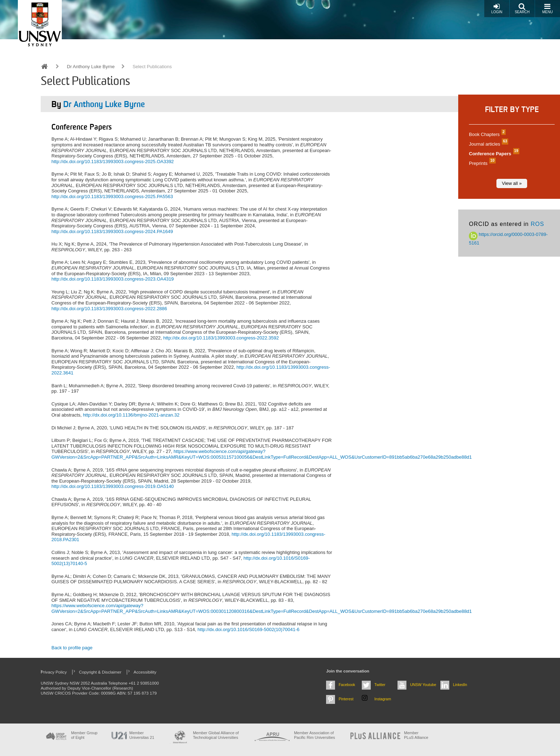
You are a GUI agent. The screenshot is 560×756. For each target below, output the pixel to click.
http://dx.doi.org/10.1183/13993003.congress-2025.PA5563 (112, 196)
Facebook (347, 685)
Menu (547, 8)
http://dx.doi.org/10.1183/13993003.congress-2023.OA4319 (113, 279)
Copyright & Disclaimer (100, 672)
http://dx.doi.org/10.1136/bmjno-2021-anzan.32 (131, 415)
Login (497, 8)
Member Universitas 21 (142, 735)
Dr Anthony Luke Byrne (91, 67)
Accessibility (145, 672)
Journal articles (488, 144)
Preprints (481, 163)
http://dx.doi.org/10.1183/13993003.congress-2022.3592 (221, 338)
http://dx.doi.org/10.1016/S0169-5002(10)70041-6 (249, 629)
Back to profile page (72, 648)
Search (522, 8)
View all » (512, 183)
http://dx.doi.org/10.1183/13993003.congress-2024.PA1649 (112, 231)
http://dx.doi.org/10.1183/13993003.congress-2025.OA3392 (113, 162)
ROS (537, 224)
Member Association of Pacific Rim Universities (314, 735)
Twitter (380, 685)
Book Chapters (486, 134)
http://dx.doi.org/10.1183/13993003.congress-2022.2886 (109, 309)
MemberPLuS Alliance (416, 735)
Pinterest (346, 699)
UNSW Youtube (423, 685)
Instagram (383, 699)
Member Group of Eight (84, 735)
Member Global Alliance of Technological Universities (216, 735)
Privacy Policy (54, 672)
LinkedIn (460, 685)
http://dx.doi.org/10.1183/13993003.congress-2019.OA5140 (113, 486)
